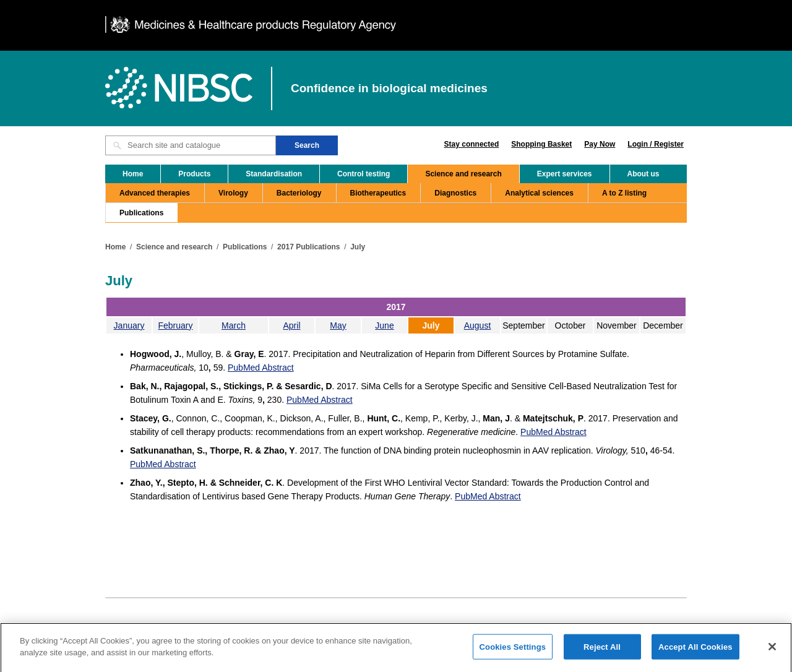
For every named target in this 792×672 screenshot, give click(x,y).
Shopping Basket (541, 144)
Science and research (463, 174)
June (384, 325)
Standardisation (274, 174)
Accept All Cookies (695, 652)
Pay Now (600, 144)
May (338, 325)
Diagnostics (455, 193)
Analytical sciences (539, 193)
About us (643, 174)
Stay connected (472, 144)
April (291, 325)
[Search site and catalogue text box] (191, 145)
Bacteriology (299, 193)
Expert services (565, 174)
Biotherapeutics (378, 193)
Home (133, 174)
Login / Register (656, 144)
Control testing (364, 174)
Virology (233, 193)
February (175, 325)
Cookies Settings (513, 652)
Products (194, 174)
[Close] (772, 652)
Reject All (602, 652)
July (358, 247)
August (478, 325)
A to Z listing (624, 193)
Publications (141, 213)
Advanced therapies (155, 193)
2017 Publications (308, 247)
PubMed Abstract (261, 368)
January (129, 325)
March (234, 325)
